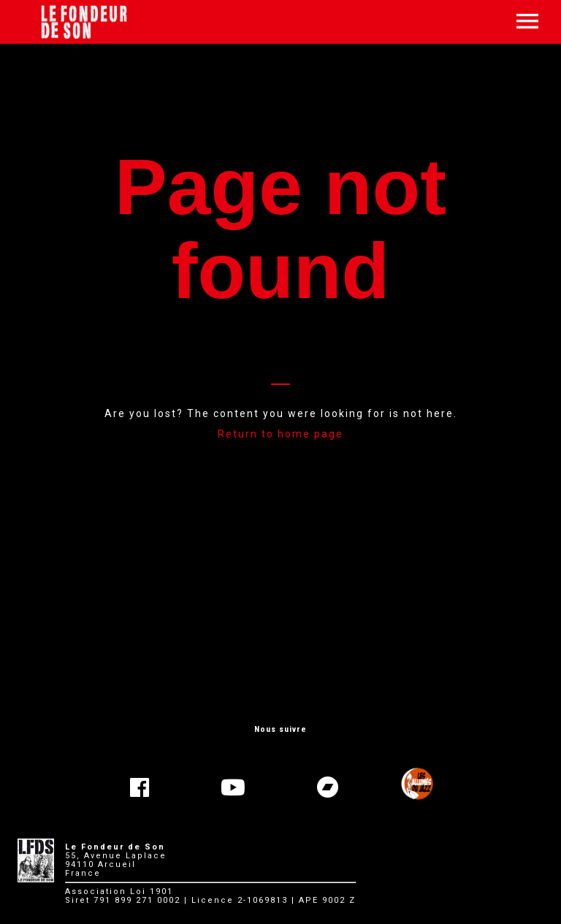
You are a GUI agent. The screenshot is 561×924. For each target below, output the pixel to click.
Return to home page (280, 434)
